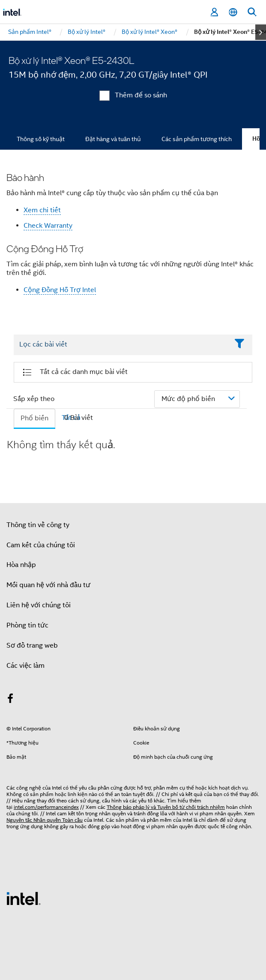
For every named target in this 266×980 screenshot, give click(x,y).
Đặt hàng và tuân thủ (113, 139)
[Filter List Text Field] (121, 345)
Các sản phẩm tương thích (197, 139)
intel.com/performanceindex (46, 807)
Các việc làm (25, 666)
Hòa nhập (21, 565)
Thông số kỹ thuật (41, 139)
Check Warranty (48, 226)
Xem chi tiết (42, 210)
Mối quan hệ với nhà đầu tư (48, 585)
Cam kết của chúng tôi (41, 545)
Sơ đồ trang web (32, 645)
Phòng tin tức (27, 625)
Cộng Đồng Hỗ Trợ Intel (60, 290)
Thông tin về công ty (38, 525)
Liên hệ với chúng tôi (39, 605)
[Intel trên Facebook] (10, 700)
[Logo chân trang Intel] (24, 898)
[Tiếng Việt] (233, 12)
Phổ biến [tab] (34, 418)
